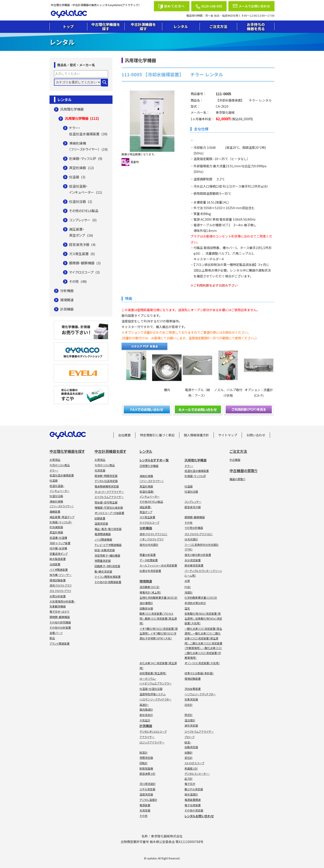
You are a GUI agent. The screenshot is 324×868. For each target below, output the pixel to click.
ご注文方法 (218, 26)
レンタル (181, 26)
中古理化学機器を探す (106, 26)
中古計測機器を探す (143, 26)
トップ (68, 26)
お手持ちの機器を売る (256, 26)
